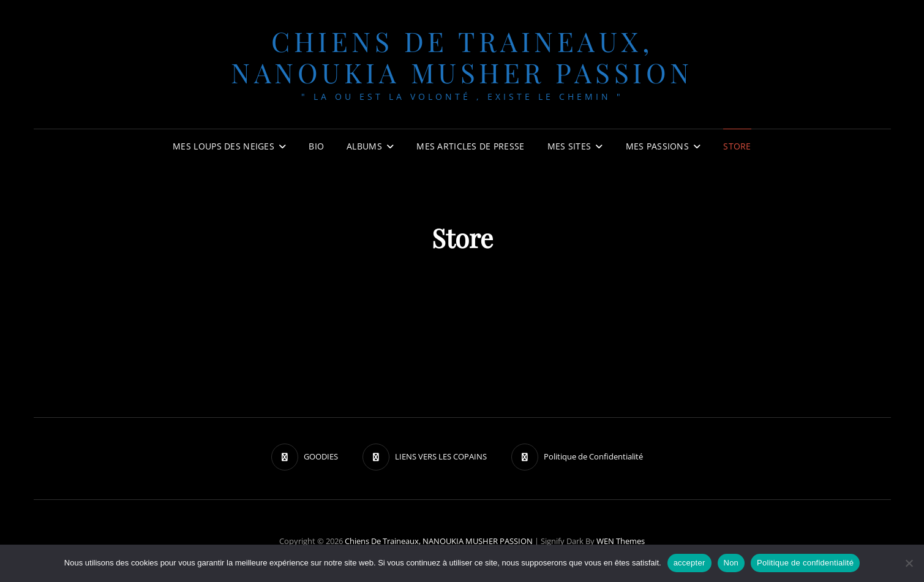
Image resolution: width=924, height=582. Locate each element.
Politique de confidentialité (805, 563)
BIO (316, 146)
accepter (689, 563)
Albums (364, 146)
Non (731, 563)
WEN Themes (621, 541)
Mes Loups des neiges (223, 146)
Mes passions (657, 146)
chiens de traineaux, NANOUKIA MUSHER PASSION (462, 56)
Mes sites (569, 146)
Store (737, 146)
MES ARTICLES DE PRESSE (470, 146)
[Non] (909, 563)
